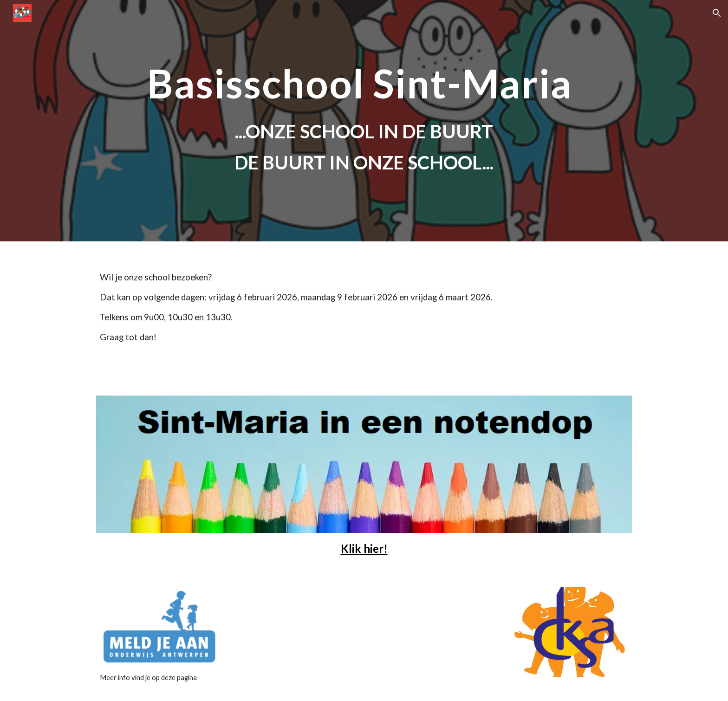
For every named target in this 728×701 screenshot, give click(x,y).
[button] (717, 13)
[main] (364, 83)
